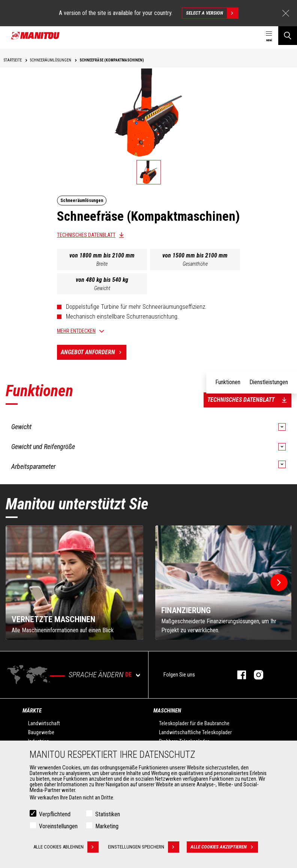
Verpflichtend (55, 814)
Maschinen (167, 711)
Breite (102, 264)
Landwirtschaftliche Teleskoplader (195, 732)
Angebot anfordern (94, 352)
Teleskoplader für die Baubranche (194, 723)
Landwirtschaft (44, 723)
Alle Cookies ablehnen (66, 847)
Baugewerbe (41, 732)
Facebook (238, 675)
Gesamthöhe (195, 264)
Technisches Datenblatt (86, 235)
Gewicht (102, 288)
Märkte (32, 711)
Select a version (212, 13)
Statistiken (108, 814)
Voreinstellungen (58, 826)
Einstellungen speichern (144, 847)
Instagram (255, 675)
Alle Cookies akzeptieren (224, 847)
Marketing (107, 826)
